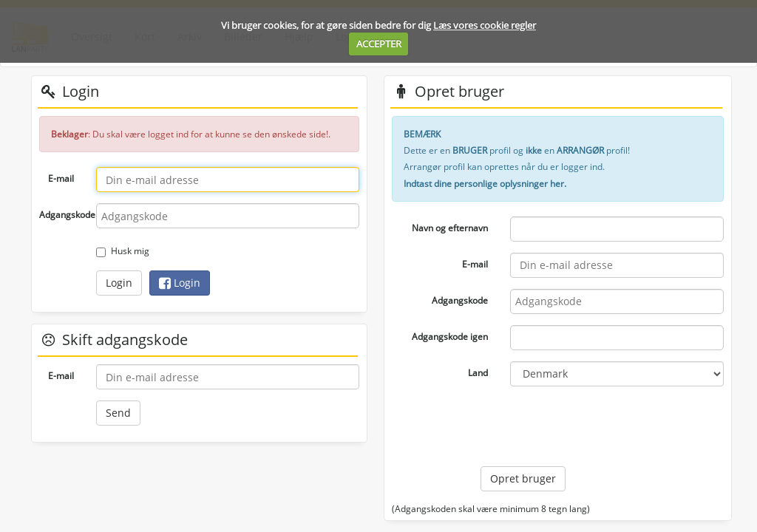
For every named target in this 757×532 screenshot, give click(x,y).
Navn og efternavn (450, 228)
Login (119, 283)
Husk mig (123, 251)
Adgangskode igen (450, 337)
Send (118, 413)
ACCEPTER (379, 44)
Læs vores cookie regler (485, 25)
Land (478, 373)
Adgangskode (62, 215)
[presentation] (593, 426)
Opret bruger (523, 478)
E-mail (61, 178)
